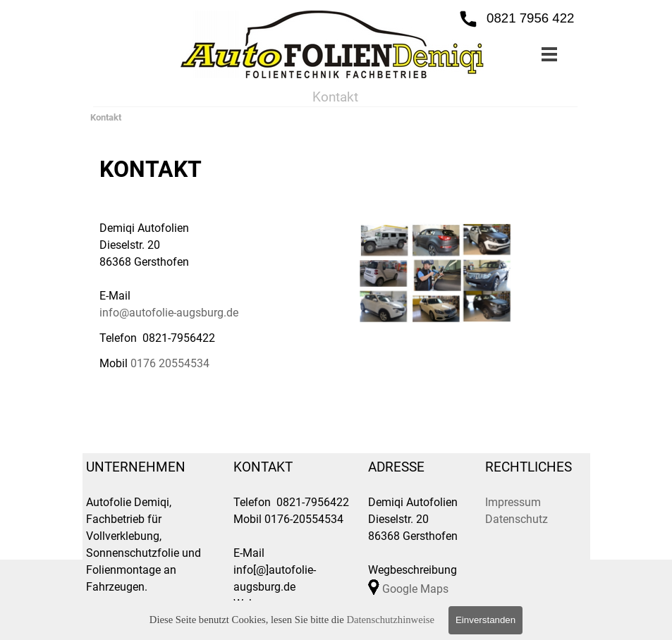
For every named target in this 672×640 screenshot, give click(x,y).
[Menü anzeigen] (550, 54)
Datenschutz (517, 519)
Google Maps (415, 589)
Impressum (513, 502)
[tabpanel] (217, 262)
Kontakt (106, 117)
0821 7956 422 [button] (531, 18)
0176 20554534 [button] (170, 363)
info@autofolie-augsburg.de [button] (169, 313)
